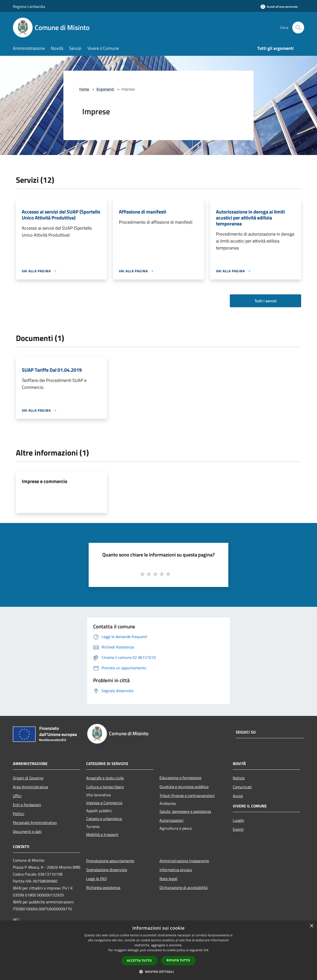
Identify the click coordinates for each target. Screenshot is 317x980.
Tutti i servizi (266, 301)
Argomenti (105, 89)
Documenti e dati (27, 831)
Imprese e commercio (45, 481)
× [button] (311, 926)
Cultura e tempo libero (105, 787)
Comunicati (242, 787)
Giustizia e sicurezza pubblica (184, 787)
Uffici (17, 796)
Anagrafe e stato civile (105, 778)
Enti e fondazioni (27, 805)
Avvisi (238, 796)
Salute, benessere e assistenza (185, 811)
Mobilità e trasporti (102, 834)
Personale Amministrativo (35, 823)
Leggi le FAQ (97, 879)
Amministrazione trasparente (184, 861)
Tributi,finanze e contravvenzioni (187, 796)
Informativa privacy (176, 870)
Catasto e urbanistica (104, 819)
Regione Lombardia (29, 6)
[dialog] (158, 950)
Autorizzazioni (172, 820)
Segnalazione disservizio (107, 870)
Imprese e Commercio (104, 803)
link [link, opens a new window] (206, 950)
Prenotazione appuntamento (110, 861)
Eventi (238, 829)
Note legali (169, 879)
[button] (158, 972)
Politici (19, 814)
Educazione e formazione (180, 778)
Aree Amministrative (30, 787)
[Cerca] (298, 28)
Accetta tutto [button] (139, 961)
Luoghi (238, 820)
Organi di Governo (28, 778)
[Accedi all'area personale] (279, 7)
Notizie (239, 778)
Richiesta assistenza (103, 888)
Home (84, 89)
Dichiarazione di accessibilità (184, 888)
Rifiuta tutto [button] (178, 960)
